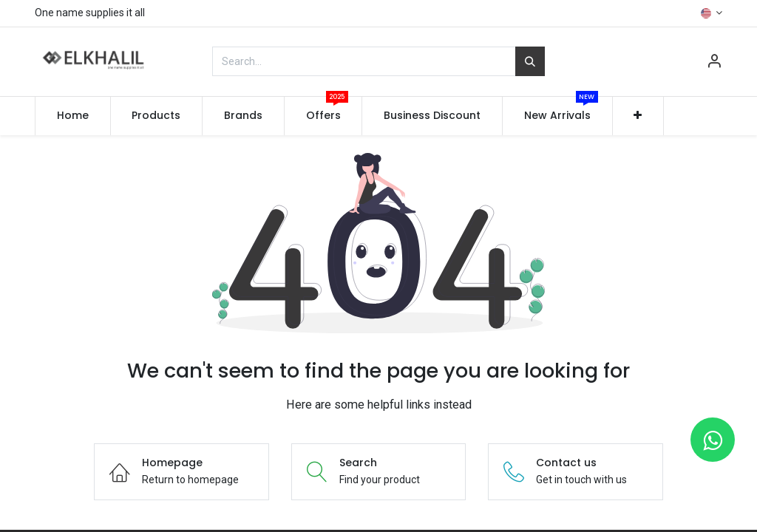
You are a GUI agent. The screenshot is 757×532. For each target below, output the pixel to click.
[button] (638, 116)
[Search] (530, 61)
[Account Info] (714, 63)
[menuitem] (73, 116)
